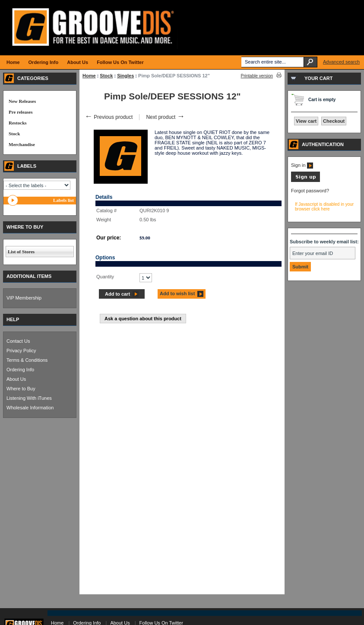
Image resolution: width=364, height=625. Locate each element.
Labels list (63, 200)
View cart (306, 121)
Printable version (257, 76)
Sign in (302, 165)
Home (89, 76)
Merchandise (22, 144)
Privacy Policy (21, 351)
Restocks (18, 123)
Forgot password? (310, 191)
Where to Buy (21, 389)
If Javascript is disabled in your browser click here (324, 207)
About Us (16, 379)
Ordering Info (20, 370)
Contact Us (18, 341)
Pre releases (21, 112)
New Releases (22, 101)
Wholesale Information (30, 408)
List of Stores (21, 252)
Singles (125, 76)
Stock (106, 76)
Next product (165, 117)
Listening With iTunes (29, 398)
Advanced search (341, 62)
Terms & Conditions (27, 360)
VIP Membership (24, 298)
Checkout (334, 121)
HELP (13, 319)
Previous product (109, 117)
